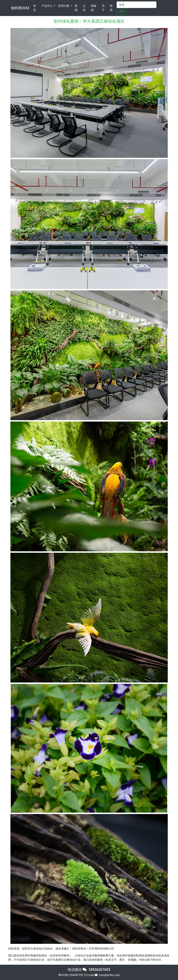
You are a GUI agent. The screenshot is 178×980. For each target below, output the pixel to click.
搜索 (122, 11)
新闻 (76, 8)
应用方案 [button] (64, 6)
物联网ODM (20, 8)
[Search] (137, 5)
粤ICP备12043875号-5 (72, 975)
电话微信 (78, 970)
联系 (111, 8)
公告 (84, 8)
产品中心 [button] (47, 6)
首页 (37, 8)
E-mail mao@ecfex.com (103, 975)
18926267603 (99, 970)
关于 (103, 8)
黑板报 (94, 8)
